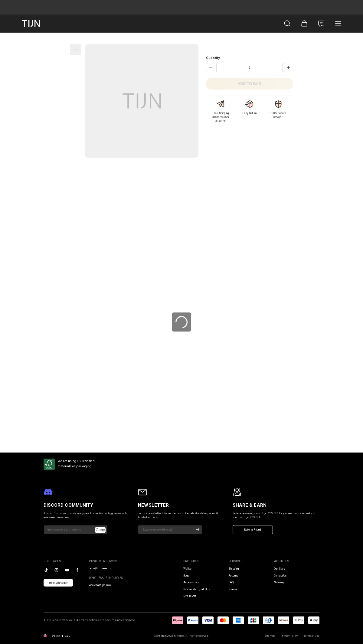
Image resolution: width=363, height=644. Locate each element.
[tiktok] (46, 570)
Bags (186, 576)
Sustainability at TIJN (197, 589)
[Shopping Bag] (304, 24)
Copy (100, 530)
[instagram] (56, 570)
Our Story (280, 569)
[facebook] (77, 570)
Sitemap (279, 582)
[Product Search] (287, 24)
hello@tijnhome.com (101, 568)
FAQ (231, 582)
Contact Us (280, 576)
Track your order (58, 583)
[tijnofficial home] (31, 23)
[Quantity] (250, 67)
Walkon (188, 569)
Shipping (234, 569)
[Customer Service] (321, 24)
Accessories (191, 582)
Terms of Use (312, 636)
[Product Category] (338, 24)
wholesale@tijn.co (100, 585)
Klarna (233, 589)
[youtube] (67, 570)
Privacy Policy (289, 636)
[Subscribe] (198, 530)
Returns (233, 576)
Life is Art (190, 596)
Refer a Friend (253, 530)
